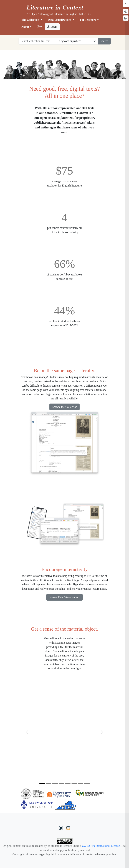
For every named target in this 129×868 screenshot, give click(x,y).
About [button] (25, 27)
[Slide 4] (61, 784)
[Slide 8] (87, 784)
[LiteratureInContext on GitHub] (61, 827)
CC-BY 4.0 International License (101, 846)
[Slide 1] (42, 784)
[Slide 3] (55, 784)
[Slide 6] (74, 784)
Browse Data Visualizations (64, 597)
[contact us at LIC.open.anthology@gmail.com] (68, 827)
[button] (39, 27)
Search (104, 41)
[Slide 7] (81, 784)
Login (52, 27)
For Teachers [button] (88, 20)
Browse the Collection (64, 407)
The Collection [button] (31, 20)
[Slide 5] (68, 784)
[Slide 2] (49, 784)
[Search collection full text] (37, 41)
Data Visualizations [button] (60, 20)
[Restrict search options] (77, 41)
